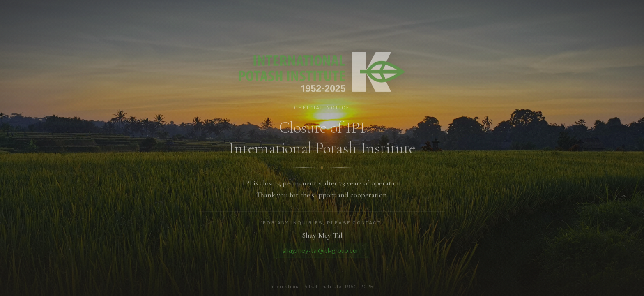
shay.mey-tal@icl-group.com (322, 252)
